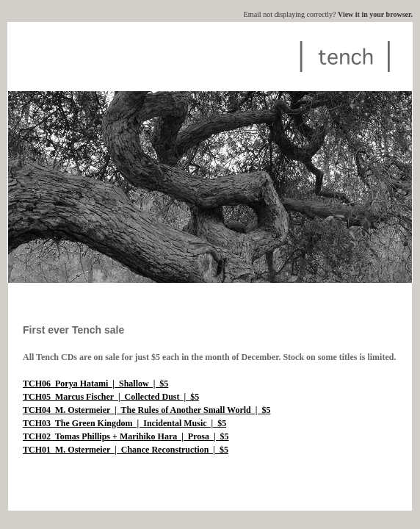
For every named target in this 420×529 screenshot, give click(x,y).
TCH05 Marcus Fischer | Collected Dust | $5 (111, 397)
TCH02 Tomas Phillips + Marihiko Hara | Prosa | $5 (126, 436)
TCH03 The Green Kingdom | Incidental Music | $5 (124, 423)
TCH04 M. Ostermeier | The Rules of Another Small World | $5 (146, 410)
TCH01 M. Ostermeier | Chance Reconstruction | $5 (126, 450)
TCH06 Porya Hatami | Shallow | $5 (95, 384)
